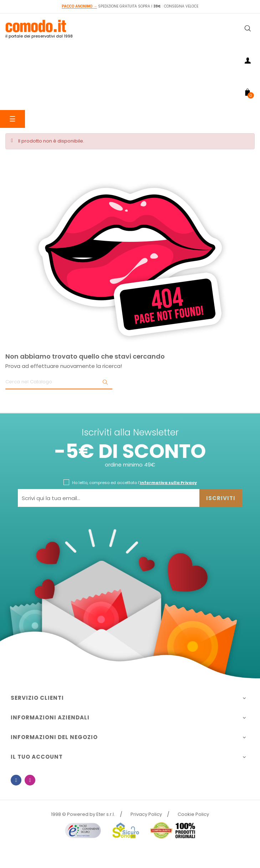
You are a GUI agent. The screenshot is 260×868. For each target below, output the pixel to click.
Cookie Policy (193, 814)
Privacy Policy (146, 814)
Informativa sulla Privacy (168, 483)
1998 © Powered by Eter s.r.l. (83, 814)
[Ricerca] (59, 382)
